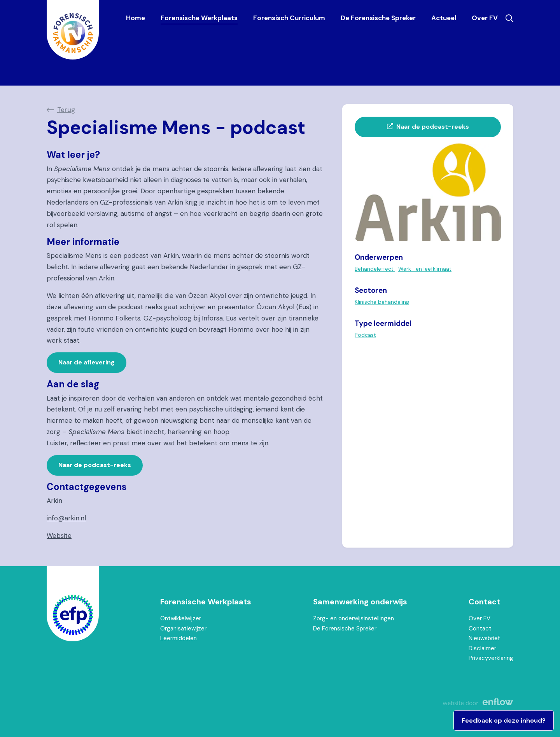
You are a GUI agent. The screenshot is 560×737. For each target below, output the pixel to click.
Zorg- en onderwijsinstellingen (353, 618)
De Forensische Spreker (378, 18)
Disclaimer (482, 648)
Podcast (365, 335)
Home (136, 18)
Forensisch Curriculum (289, 18)
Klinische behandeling (382, 302)
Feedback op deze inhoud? (504, 720)
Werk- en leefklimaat (425, 269)
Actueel (444, 18)
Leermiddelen (178, 638)
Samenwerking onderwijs (360, 602)
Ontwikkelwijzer (181, 618)
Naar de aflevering (87, 362)
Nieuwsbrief (484, 638)
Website (59, 536)
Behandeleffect (375, 269)
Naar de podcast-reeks (95, 465)
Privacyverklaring (491, 658)
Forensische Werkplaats (199, 18)
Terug (66, 110)
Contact (484, 602)
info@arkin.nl (66, 518)
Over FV (485, 18)
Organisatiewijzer (183, 628)
